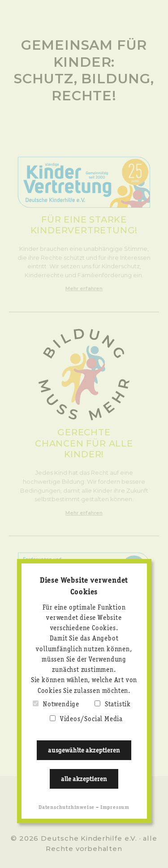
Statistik (118, 704)
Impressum (115, 808)
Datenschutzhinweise (67, 808)
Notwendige (61, 704)
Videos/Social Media (91, 719)
